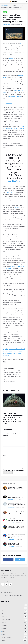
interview (4, 623)
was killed (12, 59)
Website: (5, 462)
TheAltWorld (14, 2)
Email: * (4, 455)
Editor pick (4, 617)
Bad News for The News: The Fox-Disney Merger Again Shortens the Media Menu (16, 528)
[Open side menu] (2, 2)
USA (4, 362)
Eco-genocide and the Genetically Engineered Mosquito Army (16, 512)
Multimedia (4, 628)
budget (10, 359)
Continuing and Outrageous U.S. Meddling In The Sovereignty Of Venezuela (15, 489)
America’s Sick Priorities (14, 405)
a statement (17, 207)
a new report (9, 192)
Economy (4, 614)
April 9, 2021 (14, 181)
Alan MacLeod (11, 499)
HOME (2, 6)
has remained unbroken (15, 96)
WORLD (6, 6)
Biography (4, 605)
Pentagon (21, 359)
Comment (5, 436)
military (15, 359)
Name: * (5, 449)
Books (4, 611)
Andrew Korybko (11, 522)
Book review (5, 608)
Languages (5, 626)
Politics (4, 634)
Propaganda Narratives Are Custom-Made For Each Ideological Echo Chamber (16, 504)
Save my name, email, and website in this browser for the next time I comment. (13, 470)
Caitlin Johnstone (7, 25)
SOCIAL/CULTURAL (6, 637)
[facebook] (8, 559)
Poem (3, 631)
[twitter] (20, 559)
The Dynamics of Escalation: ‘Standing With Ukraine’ (15, 544)
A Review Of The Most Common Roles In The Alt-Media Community (16, 520)
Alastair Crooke (11, 539)
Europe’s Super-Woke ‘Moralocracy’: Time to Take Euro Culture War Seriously (16, 536)
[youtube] (10, 584)
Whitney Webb (11, 492)
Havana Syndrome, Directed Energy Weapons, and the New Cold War (16, 497)
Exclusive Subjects (6, 620)
